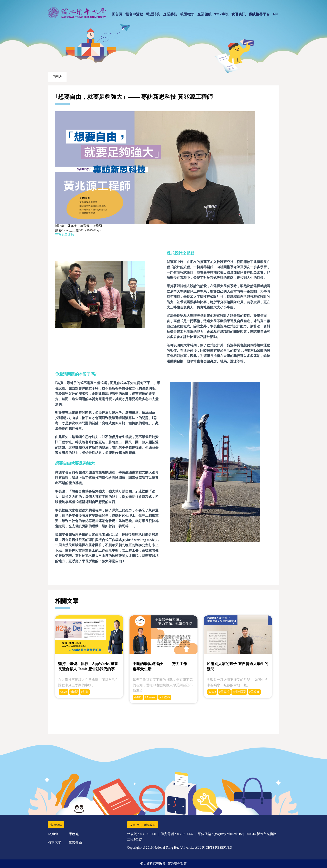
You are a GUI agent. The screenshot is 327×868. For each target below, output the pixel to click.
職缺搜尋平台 (259, 14)
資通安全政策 (177, 864)
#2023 (64, 692)
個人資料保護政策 (153, 864)
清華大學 (54, 842)
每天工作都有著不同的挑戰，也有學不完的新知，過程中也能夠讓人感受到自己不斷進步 (163, 685)
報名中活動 (134, 14)
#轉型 (74, 692)
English (53, 834)
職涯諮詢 (153, 14)
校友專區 (75, 842)
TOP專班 (222, 14)
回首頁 (117, 14)
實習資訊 (239, 14)
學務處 (74, 834)
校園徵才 (187, 14)
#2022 (212, 692)
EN (275, 14)
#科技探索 (239, 692)
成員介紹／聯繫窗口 (143, 825)
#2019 (138, 697)
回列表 (57, 77)
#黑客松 (224, 692)
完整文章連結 (64, 235)
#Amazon (151, 697)
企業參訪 (170, 14)
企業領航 (204, 14)
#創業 (85, 692)
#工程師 (165, 697)
